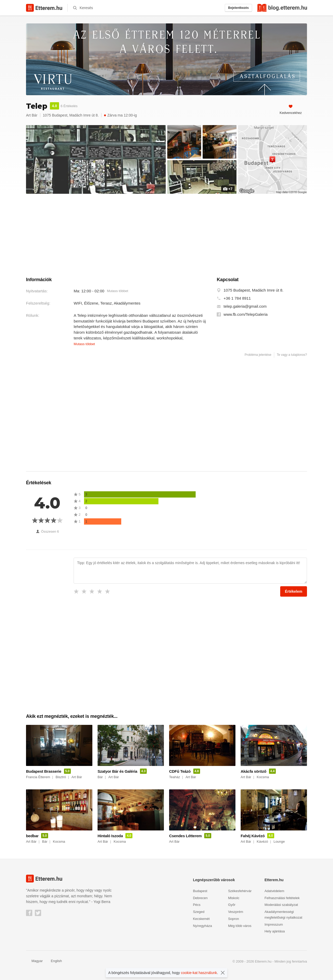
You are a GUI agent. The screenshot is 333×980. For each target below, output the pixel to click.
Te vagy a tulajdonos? (292, 355)
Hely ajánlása (275, 931)
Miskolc (234, 898)
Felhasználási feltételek (282, 898)
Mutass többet (118, 291)
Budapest (200, 891)
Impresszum (274, 924)
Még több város (240, 926)
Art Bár (32, 115)
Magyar (34, 961)
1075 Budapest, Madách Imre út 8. (253, 290)
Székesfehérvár (240, 891)
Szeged (199, 912)
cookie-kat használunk (199, 973)
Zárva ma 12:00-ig (120, 115)
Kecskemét (201, 919)
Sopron (234, 919)
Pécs (197, 905)
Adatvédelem (274, 891)
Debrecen (200, 898)
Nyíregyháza (203, 926)
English (54, 961)
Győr (232, 905)
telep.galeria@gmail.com (245, 306)
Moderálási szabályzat (281, 905)
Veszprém (236, 912)
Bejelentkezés (238, 8)
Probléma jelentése (258, 355)
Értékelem (294, 591)
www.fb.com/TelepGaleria (245, 314)
